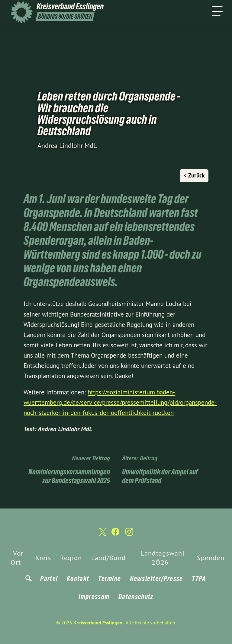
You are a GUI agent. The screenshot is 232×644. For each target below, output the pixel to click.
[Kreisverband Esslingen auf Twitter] (102, 534)
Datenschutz (136, 597)
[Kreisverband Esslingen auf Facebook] (115, 534)
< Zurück (194, 175)
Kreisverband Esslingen (98, 623)
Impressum (94, 597)
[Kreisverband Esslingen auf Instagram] (129, 534)
